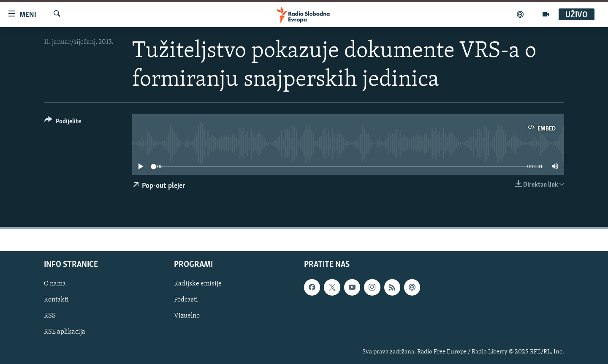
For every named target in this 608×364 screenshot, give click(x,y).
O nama (55, 284)
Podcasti (186, 300)
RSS (50, 316)
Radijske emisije (198, 284)
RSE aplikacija (65, 332)
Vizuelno (187, 316)
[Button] (63, 123)
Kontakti (56, 300)
